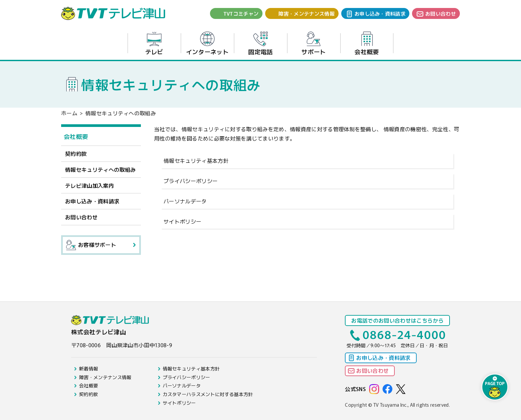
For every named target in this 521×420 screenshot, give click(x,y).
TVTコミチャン (241, 13)
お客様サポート (91, 245)
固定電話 (260, 44)
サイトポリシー (182, 221)
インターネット (207, 44)
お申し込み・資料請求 (380, 13)
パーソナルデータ (185, 201)
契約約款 (76, 154)
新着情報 (89, 368)
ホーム (69, 113)
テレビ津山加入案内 (90, 185)
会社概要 (367, 44)
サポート (313, 44)
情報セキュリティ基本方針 (196, 160)
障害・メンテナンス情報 (307, 13)
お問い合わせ (441, 13)
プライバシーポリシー (191, 181)
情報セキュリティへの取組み (100, 169)
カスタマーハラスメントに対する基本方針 (208, 394)
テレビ (154, 44)
